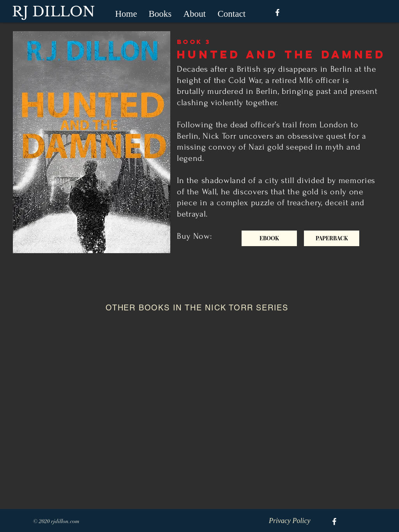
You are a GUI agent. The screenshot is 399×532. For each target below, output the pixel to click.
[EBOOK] (269, 238)
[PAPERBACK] (332, 238)
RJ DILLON (54, 11)
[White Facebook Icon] (277, 12)
